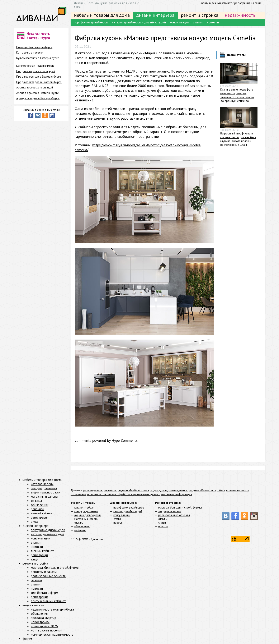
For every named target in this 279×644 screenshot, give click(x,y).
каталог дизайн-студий (128, 511)
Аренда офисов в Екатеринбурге (38, 93)
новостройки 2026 (44, 626)
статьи (198, 22)
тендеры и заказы (170, 511)
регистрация (40, 517)
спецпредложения (86, 511)
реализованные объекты (174, 515)
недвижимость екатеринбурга (52, 609)
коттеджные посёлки (46, 630)
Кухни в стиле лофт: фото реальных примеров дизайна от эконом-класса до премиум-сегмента (237, 95)
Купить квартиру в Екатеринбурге (38, 58)
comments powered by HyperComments (106, 440)
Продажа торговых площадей (36, 71)
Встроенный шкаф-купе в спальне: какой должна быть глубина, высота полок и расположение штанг (238, 139)
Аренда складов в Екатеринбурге (38, 98)
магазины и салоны (86, 519)
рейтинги (80, 530)
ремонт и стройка (200, 15)
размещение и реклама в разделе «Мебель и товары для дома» (125, 490)
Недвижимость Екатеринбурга (38, 36)
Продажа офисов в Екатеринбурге (39, 77)
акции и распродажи (88, 515)
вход (35, 521)
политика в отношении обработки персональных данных (124, 494)
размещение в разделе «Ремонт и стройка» (197, 490)
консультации (179, 22)
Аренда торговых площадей (35, 87)
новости (213, 22)
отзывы (79, 523)
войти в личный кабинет (216, 3)
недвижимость (240, 15)
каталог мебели (84, 507)
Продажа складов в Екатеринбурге (39, 82)
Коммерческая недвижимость (35, 66)
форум (27, 639)
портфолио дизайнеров (91, 22)
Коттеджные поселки (30, 52)
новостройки (40, 622)
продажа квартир (44, 618)
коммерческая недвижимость (52, 634)
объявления (82, 526)
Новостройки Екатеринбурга (34, 47)
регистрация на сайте (248, 3)
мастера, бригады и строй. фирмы (180, 507)
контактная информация (176, 494)
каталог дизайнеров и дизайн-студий (139, 22)
